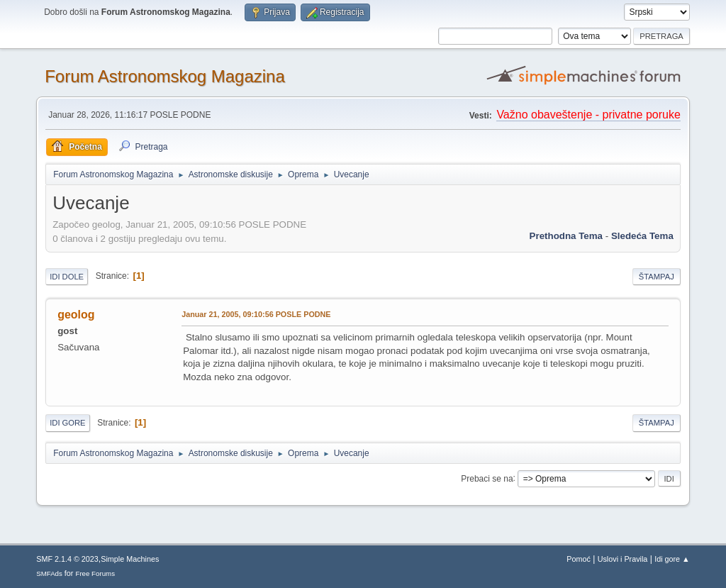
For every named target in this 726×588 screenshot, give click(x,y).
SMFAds (49, 573)
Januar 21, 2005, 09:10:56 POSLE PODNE (256, 314)
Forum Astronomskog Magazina (165, 76)
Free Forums (95, 573)
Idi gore (67, 423)
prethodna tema (566, 236)
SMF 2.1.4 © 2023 (67, 559)
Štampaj (657, 277)
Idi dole (67, 277)
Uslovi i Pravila (623, 559)
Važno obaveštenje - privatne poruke (588, 115)
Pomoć (579, 559)
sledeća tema (642, 236)
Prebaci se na (487, 478)
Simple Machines (130, 559)
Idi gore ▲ (672, 559)
